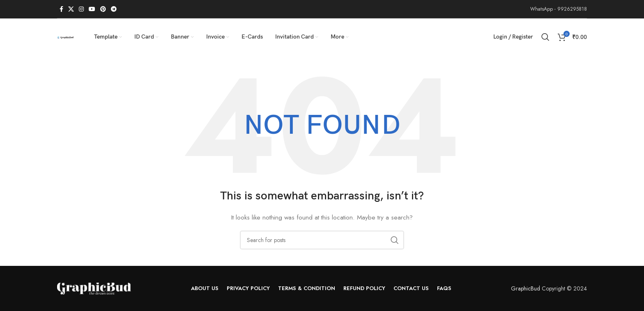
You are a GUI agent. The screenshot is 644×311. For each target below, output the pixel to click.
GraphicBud (526, 288)
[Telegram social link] (114, 9)
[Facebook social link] (61, 9)
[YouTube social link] (92, 9)
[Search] (545, 37)
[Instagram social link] (81, 9)
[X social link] (71, 9)
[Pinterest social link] (103, 9)
